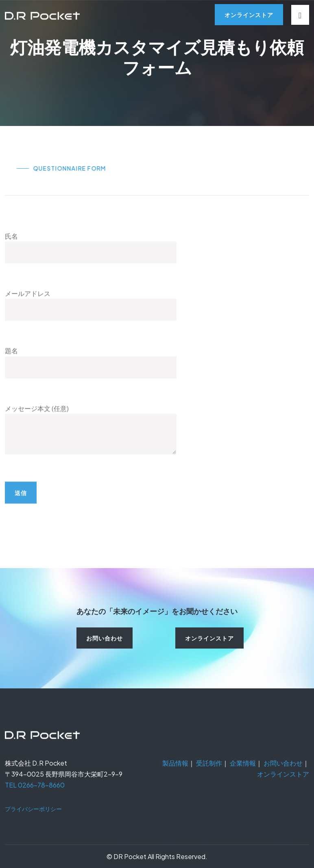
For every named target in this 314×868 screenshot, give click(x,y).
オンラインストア (283, 774)
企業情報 (243, 763)
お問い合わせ (283, 763)
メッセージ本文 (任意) (91, 451)
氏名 (91, 259)
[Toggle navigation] (300, 15)
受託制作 (209, 763)
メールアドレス (91, 316)
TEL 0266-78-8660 (35, 785)
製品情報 (175, 763)
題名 (91, 374)
